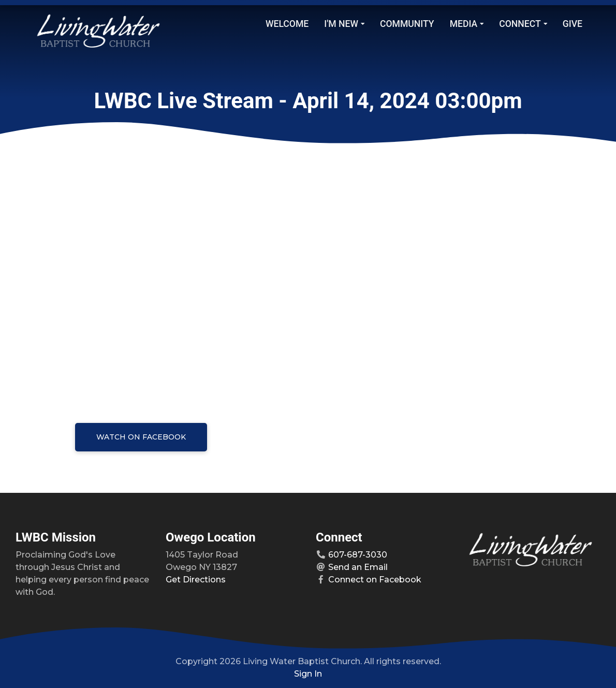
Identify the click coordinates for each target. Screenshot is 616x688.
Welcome (287, 24)
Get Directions (196, 580)
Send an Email (358, 567)
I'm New (344, 24)
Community (407, 24)
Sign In (308, 674)
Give (573, 24)
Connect (523, 24)
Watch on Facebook (141, 437)
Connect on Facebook (375, 580)
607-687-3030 (358, 555)
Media (467, 24)
